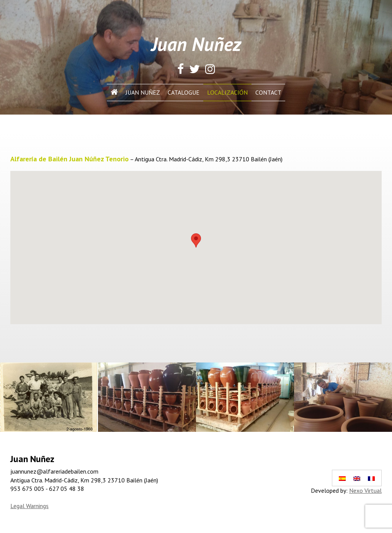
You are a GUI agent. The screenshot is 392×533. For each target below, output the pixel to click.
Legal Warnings (29, 506)
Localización (227, 92)
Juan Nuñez (143, 92)
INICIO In (114, 92)
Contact (268, 92)
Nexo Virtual (365, 490)
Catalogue (184, 92)
